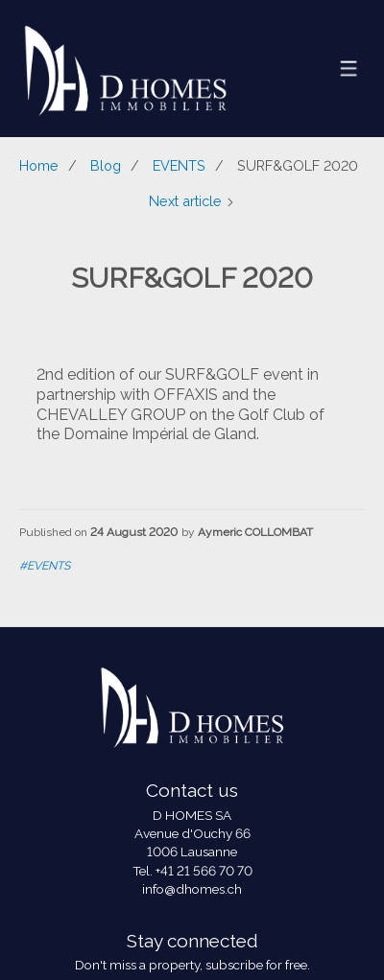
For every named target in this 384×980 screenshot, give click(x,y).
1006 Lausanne (192, 852)
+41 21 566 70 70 (204, 871)
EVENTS (179, 165)
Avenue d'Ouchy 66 (192, 833)
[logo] (125, 68)
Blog (106, 165)
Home (39, 165)
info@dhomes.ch (192, 889)
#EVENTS (45, 566)
